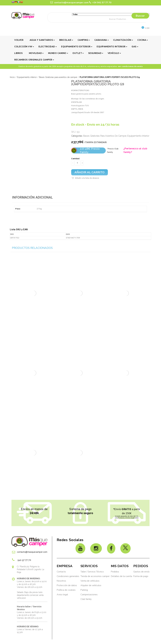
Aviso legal (62, 595)
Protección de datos (67, 585)
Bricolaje (65, 40)
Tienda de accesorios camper (95, 576)
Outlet (77, 53)
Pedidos (115, 572)
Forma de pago (141, 576)
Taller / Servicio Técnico (92, 572)
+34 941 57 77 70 (100, 3)
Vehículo (113, 53)
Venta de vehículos (90, 581)
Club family (86, 599)
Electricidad (47, 47)
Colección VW (23, 47)
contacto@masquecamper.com (69, 3)
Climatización (122, 40)
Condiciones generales (68, 576)
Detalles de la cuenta (121, 576)
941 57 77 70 (22, 560)
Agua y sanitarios (41, 40)
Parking (84, 590)
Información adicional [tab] (32, 197)
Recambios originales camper (33, 60)
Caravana (101, 40)
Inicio (12, 77)
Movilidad (35, 53)
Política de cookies (66, 590)
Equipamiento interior (111, 47)
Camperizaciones (89, 595)
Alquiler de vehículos (91, 585)
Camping (83, 40)
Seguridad (95, 53)
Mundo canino (57, 53)
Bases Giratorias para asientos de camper (58, 77)
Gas (134, 47)
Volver (19, 40)
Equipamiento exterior (76, 47)
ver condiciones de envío (130, 66)
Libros (18, 53)
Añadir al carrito (90, 172)
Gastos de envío (141, 572)
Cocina (142, 40)
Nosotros (61, 581)
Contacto (61, 572)
